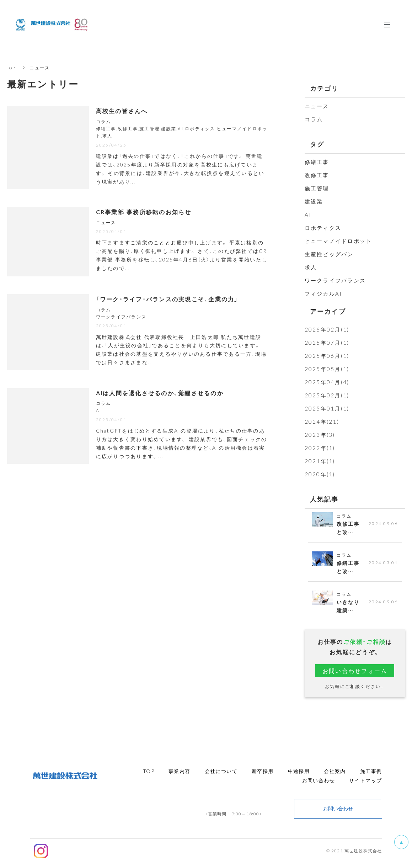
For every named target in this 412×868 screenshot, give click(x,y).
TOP (12, 68)
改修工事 (317, 175)
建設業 (314, 201)
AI (308, 215)
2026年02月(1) (327, 329)
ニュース (317, 106)
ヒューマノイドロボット (338, 241)
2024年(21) (322, 422)
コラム (314, 119)
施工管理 (317, 188)
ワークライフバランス (335, 280)
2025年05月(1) (327, 369)
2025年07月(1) (327, 343)
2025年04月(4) (327, 382)
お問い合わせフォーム (355, 675)
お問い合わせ (338, 813)
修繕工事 (317, 162)
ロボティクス (323, 228)
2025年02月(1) (327, 395)
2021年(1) (320, 461)
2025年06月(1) (327, 356)
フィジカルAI (323, 293)
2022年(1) (320, 448)
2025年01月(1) (327, 408)
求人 (311, 267)
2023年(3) (320, 435)
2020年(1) (320, 474)
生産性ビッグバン (329, 254)
